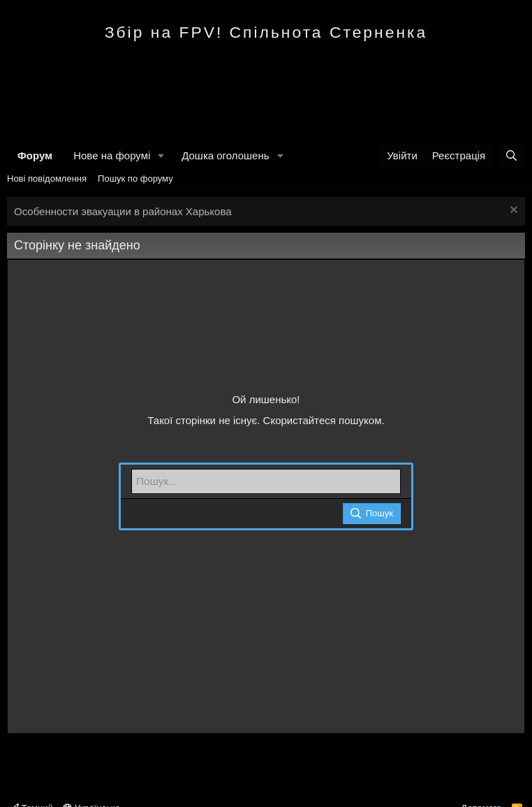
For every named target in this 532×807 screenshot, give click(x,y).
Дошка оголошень (225, 155)
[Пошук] (511, 155)
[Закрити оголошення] (512, 211)
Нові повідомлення (47, 179)
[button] (161, 155)
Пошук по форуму (135, 179)
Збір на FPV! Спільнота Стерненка (266, 32)
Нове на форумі (112, 155)
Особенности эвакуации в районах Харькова (123, 211)
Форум (35, 155)
